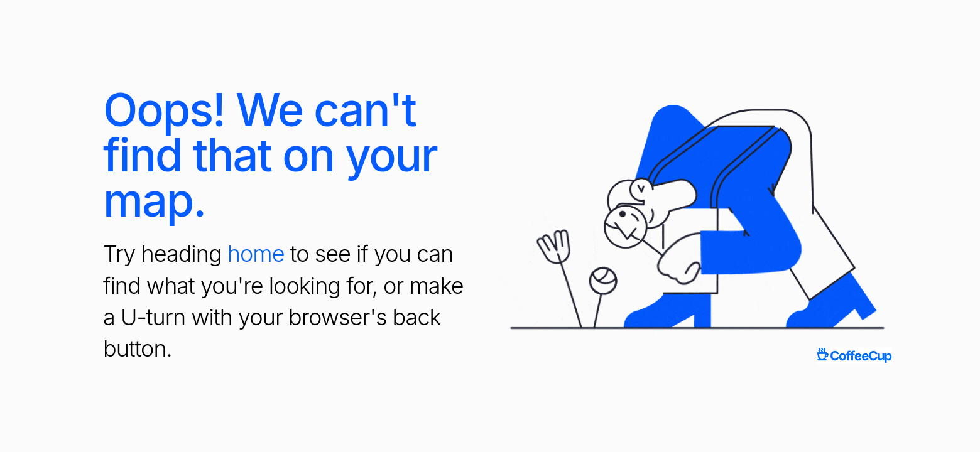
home (256, 254)
